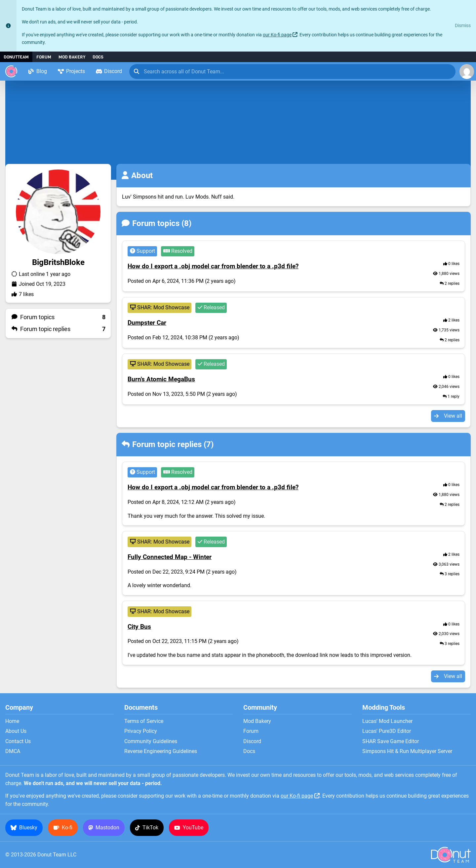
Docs (98, 57)
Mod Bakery (72, 57)
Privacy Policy (141, 731)
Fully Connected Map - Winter (170, 557)
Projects (71, 71)
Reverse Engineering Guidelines (161, 751)
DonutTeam (16, 57)
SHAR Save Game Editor (391, 741)
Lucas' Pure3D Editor (387, 731)
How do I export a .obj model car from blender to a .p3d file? (213, 266)
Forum (44, 57)
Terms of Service (144, 721)
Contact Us (18, 741)
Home (12, 721)
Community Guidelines (151, 741)
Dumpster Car (147, 323)
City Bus (139, 627)
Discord (109, 71)
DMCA (13, 751)
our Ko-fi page (277, 35)
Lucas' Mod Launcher (387, 721)
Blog (37, 71)
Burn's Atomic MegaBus (161, 379)
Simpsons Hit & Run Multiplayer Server (407, 751)
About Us (16, 731)
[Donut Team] (11, 71)
